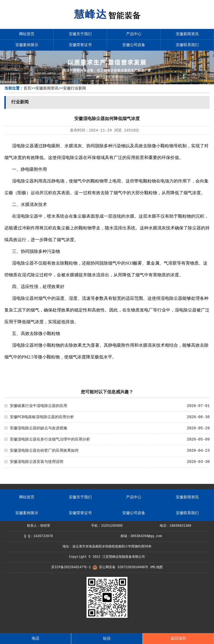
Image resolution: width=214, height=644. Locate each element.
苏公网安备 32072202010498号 (124, 567)
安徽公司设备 (134, 45)
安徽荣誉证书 (80, 45)
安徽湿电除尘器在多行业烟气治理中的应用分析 (50, 439)
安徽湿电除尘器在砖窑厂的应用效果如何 (44, 451)
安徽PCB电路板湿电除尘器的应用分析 (42, 417)
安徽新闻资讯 (187, 34)
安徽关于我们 (80, 34)
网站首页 (27, 34)
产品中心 (134, 34)
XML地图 (156, 567)
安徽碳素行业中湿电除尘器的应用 (38, 406)
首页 (27, 88)
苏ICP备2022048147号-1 (71, 567)
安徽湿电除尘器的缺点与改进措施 (38, 428)
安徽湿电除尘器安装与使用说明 (37, 462)
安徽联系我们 (187, 45)
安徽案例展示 (27, 45)
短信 (107, 639)
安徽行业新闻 (75, 88)
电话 (35, 639)
